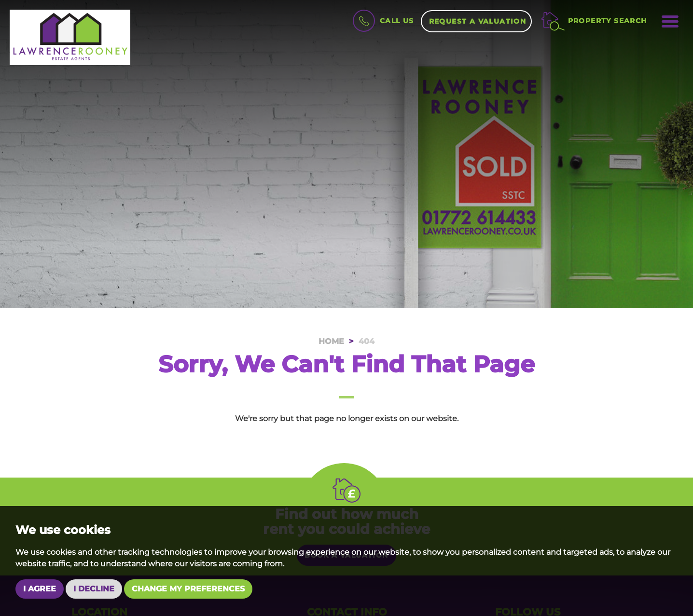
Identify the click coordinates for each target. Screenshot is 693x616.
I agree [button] (40, 589)
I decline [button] (94, 589)
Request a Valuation (478, 21)
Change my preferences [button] (188, 589)
